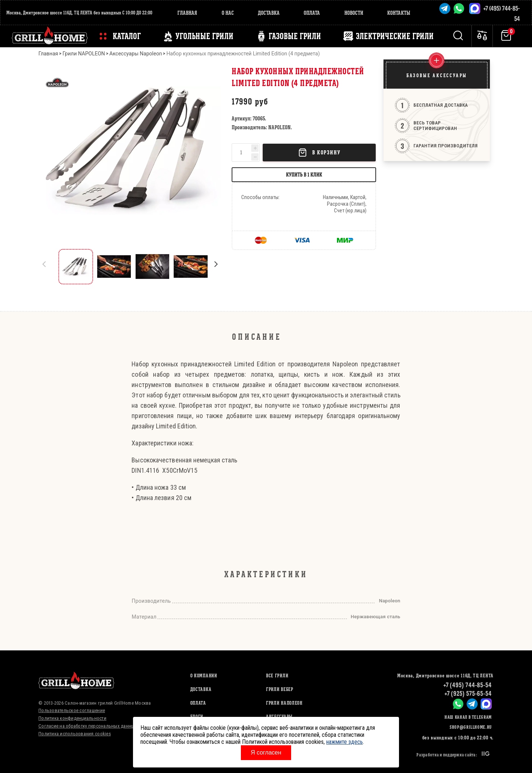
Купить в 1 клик (304, 175)
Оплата (312, 13)
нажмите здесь (345, 742)
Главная (187, 13)
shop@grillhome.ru (471, 727)
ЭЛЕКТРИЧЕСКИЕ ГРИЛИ (395, 36)
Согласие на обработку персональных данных (88, 726)
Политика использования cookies (75, 734)
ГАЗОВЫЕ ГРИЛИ (295, 36)
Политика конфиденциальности (72, 718)
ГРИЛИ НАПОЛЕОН (284, 703)
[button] (219, 267)
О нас (228, 13)
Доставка (269, 13)
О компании (204, 676)
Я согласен (266, 753)
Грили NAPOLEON (84, 54)
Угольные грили (204, 36)
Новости (354, 13)
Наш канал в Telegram (468, 717)
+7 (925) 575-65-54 (468, 693)
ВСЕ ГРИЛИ (277, 676)
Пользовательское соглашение (72, 710)
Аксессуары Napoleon (136, 54)
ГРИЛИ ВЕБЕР (280, 689)
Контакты (399, 13)
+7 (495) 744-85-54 (468, 685)
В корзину (319, 153)
